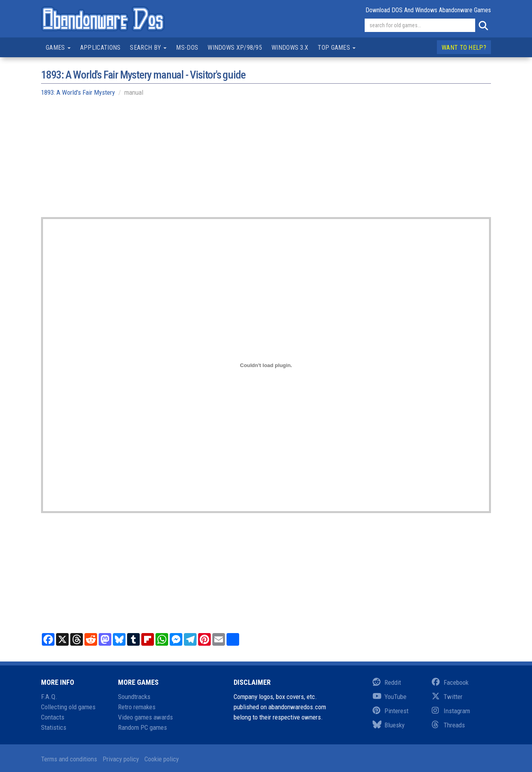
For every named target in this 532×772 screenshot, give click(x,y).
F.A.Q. (49, 697)
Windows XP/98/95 (235, 48)
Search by (148, 48)
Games (58, 48)
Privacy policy (121, 759)
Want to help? (464, 48)
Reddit (387, 682)
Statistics (54, 727)
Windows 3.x (290, 48)
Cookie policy (162, 759)
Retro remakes (137, 707)
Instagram (451, 711)
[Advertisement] (266, 162)
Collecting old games (68, 707)
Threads (448, 725)
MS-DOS (187, 48)
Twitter (447, 697)
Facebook (450, 682)
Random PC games (142, 727)
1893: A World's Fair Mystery (78, 92)
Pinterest (391, 711)
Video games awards (145, 717)
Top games (337, 48)
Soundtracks (134, 697)
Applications (100, 48)
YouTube (390, 697)
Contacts (53, 717)
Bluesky (389, 725)
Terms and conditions (69, 759)
